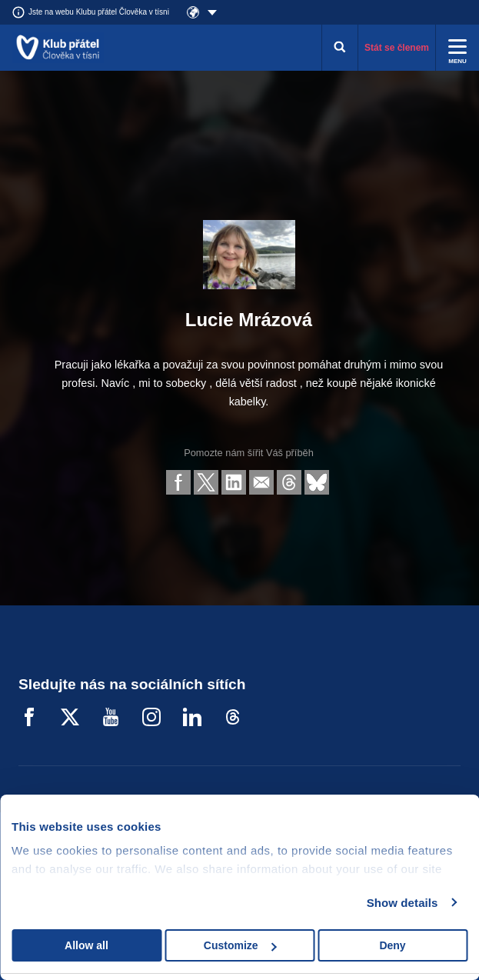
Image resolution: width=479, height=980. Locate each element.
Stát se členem (397, 48)
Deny (392, 945)
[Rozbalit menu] (457, 48)
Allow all (86, 945)
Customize (240, 945)
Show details (402, 903)
